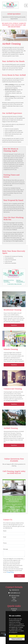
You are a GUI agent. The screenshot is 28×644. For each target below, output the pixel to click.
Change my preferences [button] (17, 639)
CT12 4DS (14, 601)
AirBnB (14, 611)
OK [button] (17, 636)
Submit (19, 576)
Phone (5, 543)
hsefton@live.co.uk (15, 593)
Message (6, 549)
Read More (14, 325)
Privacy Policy (10, 572)
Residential (14, 609)
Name (5, 531)
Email (5, 537)
